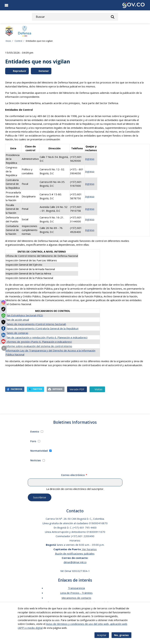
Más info (73, 629)
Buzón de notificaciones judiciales (75, 554)
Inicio (8, 41)
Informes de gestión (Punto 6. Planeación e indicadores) (39, 342)
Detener (41, 71)
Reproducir (17, 71)
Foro (33, 441)
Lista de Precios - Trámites (76, 593)
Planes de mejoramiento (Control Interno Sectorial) (36, 324)
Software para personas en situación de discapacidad (76, 603)
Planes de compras (17, 333)
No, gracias (121, 637)
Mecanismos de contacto (76, 598)
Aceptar (102, 637)
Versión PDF (77, 389)
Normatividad (39, 451)
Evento (35, 431)
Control (18, 41)
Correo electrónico (73, 475)
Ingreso (90, 159)
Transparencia (76, 588)
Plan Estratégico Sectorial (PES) (24, 315)
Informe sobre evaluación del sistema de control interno (39, 346)
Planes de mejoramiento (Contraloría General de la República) (42, 328)
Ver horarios (89, 549)
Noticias (36, 460)
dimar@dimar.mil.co (75, 562)
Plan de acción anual (17, 320)
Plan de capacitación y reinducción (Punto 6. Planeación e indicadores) (46, 337)
